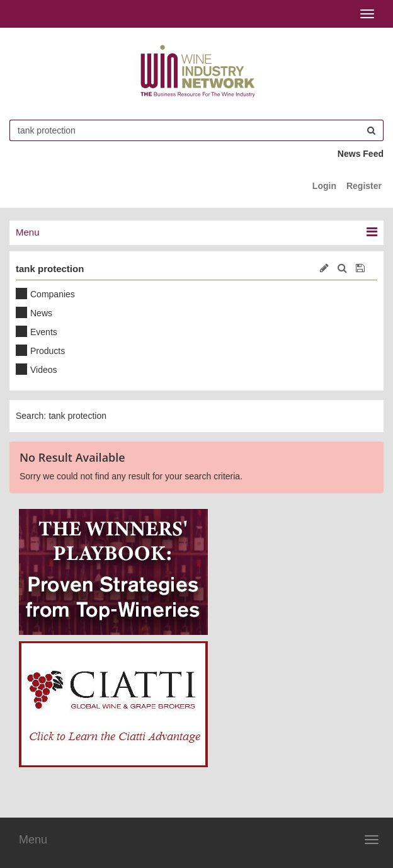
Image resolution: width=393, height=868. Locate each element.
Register (364, 186)
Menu (33, 840)
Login (324, 186)
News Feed (361, 154)
